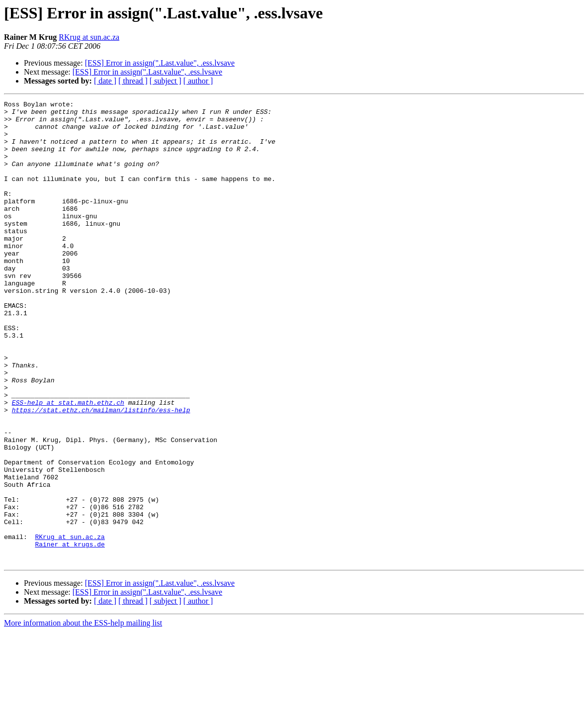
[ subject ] (166, 81)
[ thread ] (133, 81)
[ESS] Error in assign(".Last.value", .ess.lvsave (160, 63)
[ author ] (198, 81)
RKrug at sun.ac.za (89, 37)
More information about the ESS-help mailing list (83, 715)
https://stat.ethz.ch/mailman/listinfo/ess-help (101, 472)
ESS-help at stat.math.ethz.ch (68, 463)
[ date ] (105, 81)
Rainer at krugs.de (70, 633)
